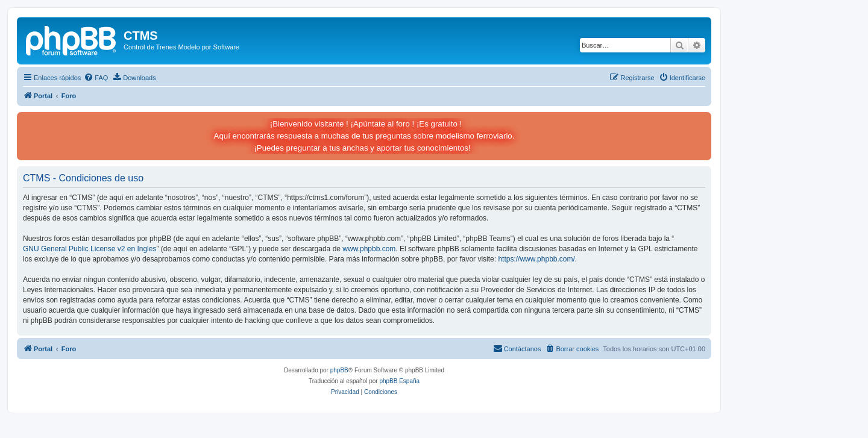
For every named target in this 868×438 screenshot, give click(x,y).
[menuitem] (96, 78)
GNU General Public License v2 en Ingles (90, 249)
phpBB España (399, 381)
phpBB (339, 370)
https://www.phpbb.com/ (536, 259)
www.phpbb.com (369, 249)
